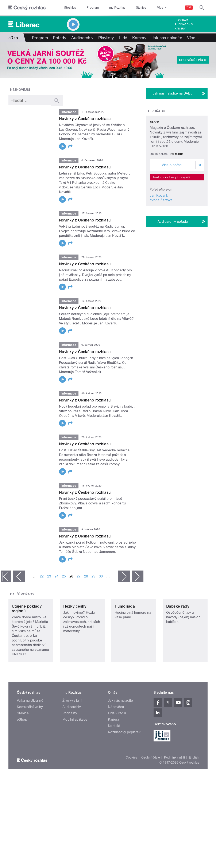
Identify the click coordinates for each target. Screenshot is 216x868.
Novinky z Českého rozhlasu (85, 119)
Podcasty (70, 734)
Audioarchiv (184, 24)
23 (49, 576)
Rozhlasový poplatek (124, 753)
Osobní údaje (151, 779)
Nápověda (116, 728)
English (194, 779)
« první (6, 576)
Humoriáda (125, 627)
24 (57, 576)
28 (86, 576)
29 (94, 576)
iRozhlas (68, 8)
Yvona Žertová (161, 231)
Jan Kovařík (159, 226)
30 (101, 576)
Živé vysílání (72, 722)
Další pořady (22, 594)
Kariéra (113, 741)
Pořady (60, 38)
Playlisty (106, 38)
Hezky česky (75, 627)
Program (86, 8)
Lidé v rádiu (117, 734)
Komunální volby (30, 728)
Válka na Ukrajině (30, 722)
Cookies (131, 779)
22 (42, 576)
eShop (22, 741)
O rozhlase (145, 8)
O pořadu (157, 111)
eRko (155, 153)
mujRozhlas (107, 8)
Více (193, 38)
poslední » (138, 576)
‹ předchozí (19, 576)
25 (64, 576)
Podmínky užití (174, 779)
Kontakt (114, 747)
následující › (124, 576)
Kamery (180, 29)
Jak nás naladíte (167, 38)
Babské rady (178, 627)
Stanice (126, 8)
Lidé (123, 38)
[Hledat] (202, 8)
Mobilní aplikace (75, 741)
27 (79, 576)
